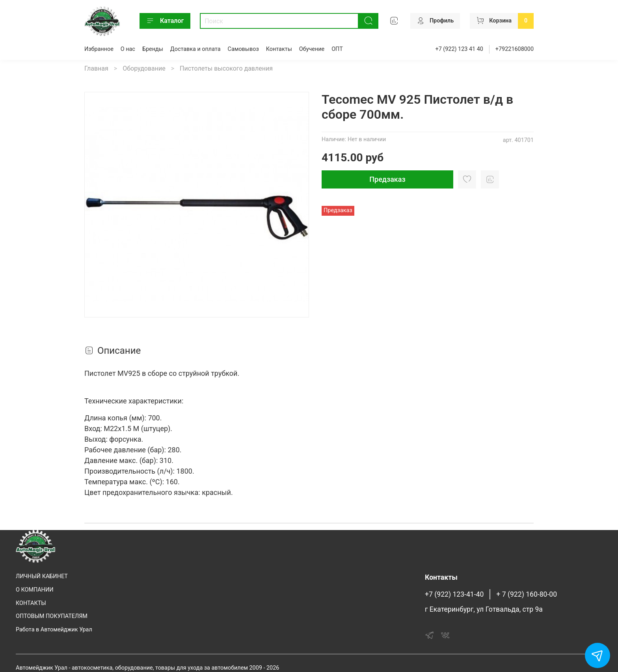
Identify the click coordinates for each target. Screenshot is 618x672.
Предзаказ (387, 179)
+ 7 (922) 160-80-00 (527, 594)
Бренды (153, 49)
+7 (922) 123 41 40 (459, 49)
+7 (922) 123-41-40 (454, 594)
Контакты (279, 49)
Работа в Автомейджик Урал (54, 630)
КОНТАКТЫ (31, 603)
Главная (96, 68)
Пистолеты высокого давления (226, 68)
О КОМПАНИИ (34, 590)
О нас (128, 49)
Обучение (312, 49)
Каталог (165, 21)
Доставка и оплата (195, 49)
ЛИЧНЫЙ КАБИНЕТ (42, 576)
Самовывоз (243, 49)
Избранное (99, 49)
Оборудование (144, 68)
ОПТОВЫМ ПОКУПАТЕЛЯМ (52, 616)
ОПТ (337, 49)
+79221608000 (515, 49)
